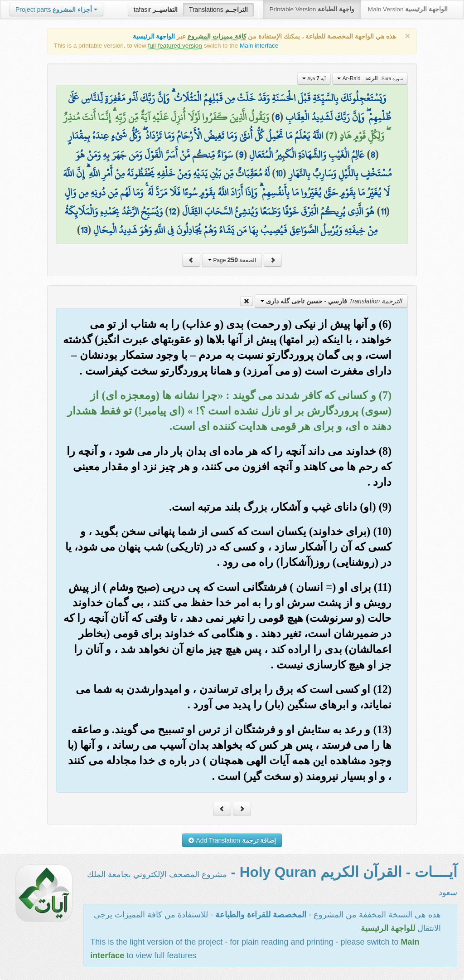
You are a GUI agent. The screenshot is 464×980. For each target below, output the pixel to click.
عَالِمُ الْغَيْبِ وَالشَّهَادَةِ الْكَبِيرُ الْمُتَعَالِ (307, 155)
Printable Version (312, 9)
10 (279, 173)
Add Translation (232, 840)
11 (383, 211)
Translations (218, 10)
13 (84, 230)
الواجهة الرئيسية (154, 37)
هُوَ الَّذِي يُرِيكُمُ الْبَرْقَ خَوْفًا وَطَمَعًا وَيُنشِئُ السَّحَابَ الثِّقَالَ (278, 211)
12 (172, 211)
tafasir (156, 10)
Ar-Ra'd (370, 78)
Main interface (259, 46)
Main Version (408, 9)
